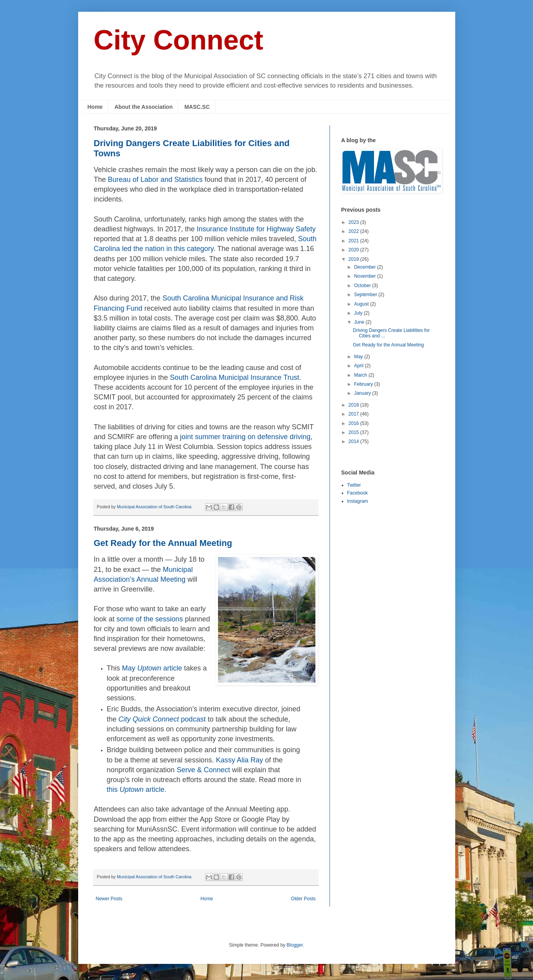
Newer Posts (109, 899)
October (363, 286)
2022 (354, 231)
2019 (354, 259)
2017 (354, 414)
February (364, 384)
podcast (162, 719)
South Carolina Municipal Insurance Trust (235, 377)
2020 (354, 250)
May (359, 357)
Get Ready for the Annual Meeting (163, 543)
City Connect (179, 40)
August (362, 304)
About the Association (143, 107)
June (360, 322)
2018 (354, 405)
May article (152, 668)
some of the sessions (150, 619)
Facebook (358, 493)
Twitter (354, 485)
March (361, 375)
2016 (354, 423)
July (359, 313)
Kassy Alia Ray (240, 760)
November (365, 276)
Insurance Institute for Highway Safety (256, 229)
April (359, 366)
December (365, 267)
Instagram (358, 501)
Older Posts (303, 899)
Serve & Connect (203, 770)
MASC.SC (197, 107)
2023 (354, 222)
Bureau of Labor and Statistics (155, 180)
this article (136, 789)
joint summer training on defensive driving (245, 437)
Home (95, 107)
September (366, 295)
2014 (354, 441)
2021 (354, 241)
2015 (354, 432)
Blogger (295, 945)
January (363, 393)
